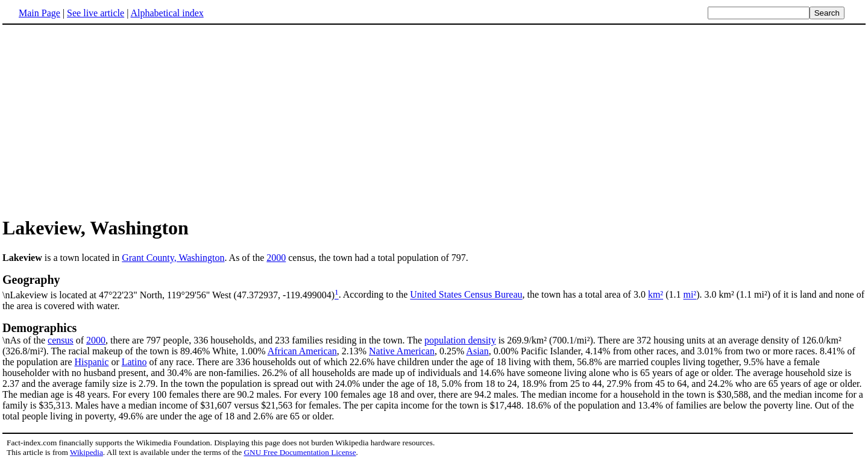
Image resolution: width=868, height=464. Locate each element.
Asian (477, 351)
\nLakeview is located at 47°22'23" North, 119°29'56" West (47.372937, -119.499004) (434, 286)
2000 (276, 258)
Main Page (39, 13)
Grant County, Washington (173, 258)
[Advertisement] (104, 120)
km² (656, 295)
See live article (96, 13)
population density (460, 340)
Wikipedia (86, 452)
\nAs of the (434, 333)
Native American (402, 351)
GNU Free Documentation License (300, 452)
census (61, 340)
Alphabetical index (167, 13)
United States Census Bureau (466, 295)
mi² (690, 295)
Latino (134, 362)
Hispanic (92, 362)
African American (302, 351)
